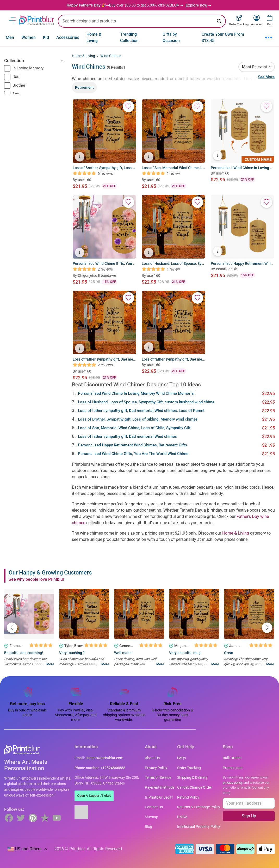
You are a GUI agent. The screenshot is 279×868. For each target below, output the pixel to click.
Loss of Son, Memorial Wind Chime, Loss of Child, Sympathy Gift (134, 428)
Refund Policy (188, 797)
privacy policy (233, 783)
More (50, 664)
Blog (148, 827)
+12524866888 (113, 768)
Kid (46, 37)
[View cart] (270, 18)
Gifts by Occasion (171, 37)
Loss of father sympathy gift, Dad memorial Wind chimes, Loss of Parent (141, 411)
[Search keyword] (219, 21)
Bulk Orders (232, 758)
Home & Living (94, 37)
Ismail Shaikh (227, 269)
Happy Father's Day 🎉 (86, 5)
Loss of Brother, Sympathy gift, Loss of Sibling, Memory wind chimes (138, 419)
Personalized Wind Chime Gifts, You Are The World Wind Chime (133, 454)
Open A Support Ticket (94, 796)
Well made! (123, 653)
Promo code (233, 768)
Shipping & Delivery (192, 778)
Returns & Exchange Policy (199, 807)
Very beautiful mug (185, 653)
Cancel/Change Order (195, 788)
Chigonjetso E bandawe (97, 276)
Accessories (68, 37)
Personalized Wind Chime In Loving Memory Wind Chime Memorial (136, 393)
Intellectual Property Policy (199, 827)
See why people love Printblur (36, 579)
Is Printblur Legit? (159, 797)
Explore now (196, 5)
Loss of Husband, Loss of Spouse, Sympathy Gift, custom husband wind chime (146, 402)
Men (10, 37)
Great (229, 653)
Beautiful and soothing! (24, 653)
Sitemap (151, 817)
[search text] (142, 21)
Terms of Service (158, 778)
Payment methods (160, 788)
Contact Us (154, 807)
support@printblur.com (104, 758)
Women (29, 37)
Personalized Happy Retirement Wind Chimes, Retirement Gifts (132, 445)
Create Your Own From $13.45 (223, 37)
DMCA (182, 817)
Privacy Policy (156, 768)
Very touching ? (72, 653)
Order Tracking (189, 768)
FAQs (181, 758)
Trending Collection (129, 37)
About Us (152, 758)
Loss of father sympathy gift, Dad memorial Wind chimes (127, 436)
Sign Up (249, 816)
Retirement (84, 87)
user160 (85, 180)
